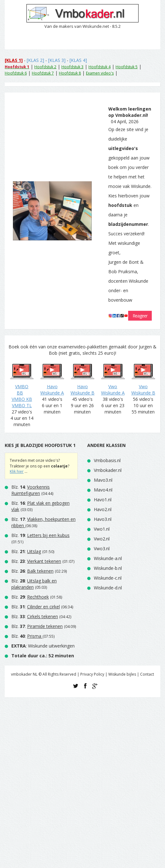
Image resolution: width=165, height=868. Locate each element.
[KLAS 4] (78, 60)
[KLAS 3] (57, 60)
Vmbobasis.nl (107, 460)
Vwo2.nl (102, 539)
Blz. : (31, 490)
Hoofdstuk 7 (43, 73)
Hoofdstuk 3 (72, 67)
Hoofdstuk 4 (100, 67)
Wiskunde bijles (122, 674)
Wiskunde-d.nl (108, 588)
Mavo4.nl (103, 490)
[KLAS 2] (35, 60)
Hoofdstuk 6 (16, 73)
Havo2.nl (103, 509)
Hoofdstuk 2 (45, 67)
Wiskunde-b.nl (108, 568)
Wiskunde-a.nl (108, 558)
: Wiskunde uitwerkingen (43, 646)
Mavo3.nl (103, 480)
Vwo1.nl (102, 529)
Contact (147, 674)
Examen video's (100, 73)
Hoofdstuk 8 (70, 73)
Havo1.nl (103, 500)
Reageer (140, 316)
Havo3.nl (103, 519)
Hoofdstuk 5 (127, 67)
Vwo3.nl (102, 549)
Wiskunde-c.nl (108, 578)
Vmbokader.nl (108, 470)
